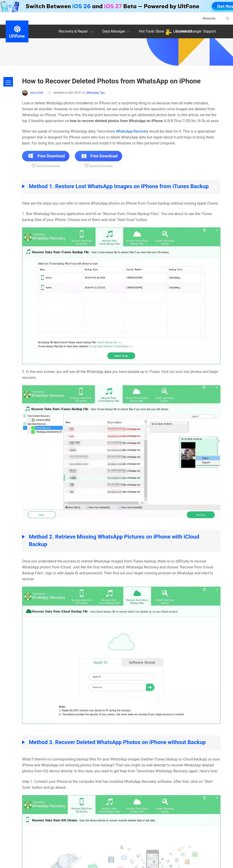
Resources (209, 18)
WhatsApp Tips (95, 93)
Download (184, 31)
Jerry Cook (33, 93)
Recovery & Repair (76, 32)
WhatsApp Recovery (132, 131)
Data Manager (116, 32)
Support (210, 31)
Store (160, 31)
